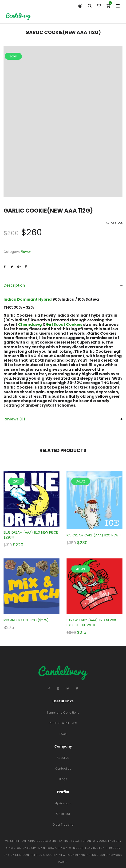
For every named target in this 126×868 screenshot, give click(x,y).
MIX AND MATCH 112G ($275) (26, 620)
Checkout (63, 814)
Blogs (63, 779)
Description (14, 285)
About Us (63, 758)
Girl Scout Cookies (64, 324)
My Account (63, 803)
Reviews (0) (14, 419)
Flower (26, 252)
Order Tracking (63, 825)
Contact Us (63, 769)
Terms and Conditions (63, 713)
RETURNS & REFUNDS (63, 723)
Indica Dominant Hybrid (28, 299)
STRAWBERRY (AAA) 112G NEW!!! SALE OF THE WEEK (91, 623)
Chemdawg (30, 324)
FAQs (63, 734)
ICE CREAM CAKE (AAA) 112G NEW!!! (94, 535)
